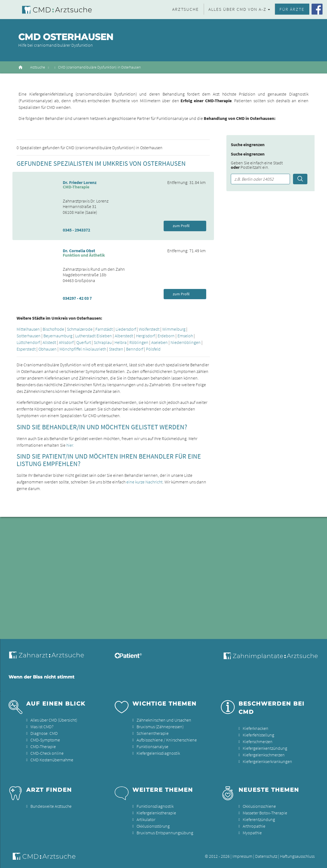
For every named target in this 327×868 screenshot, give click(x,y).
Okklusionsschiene (259, 806)
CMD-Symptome (45, 740)
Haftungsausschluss (297, 856)
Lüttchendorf (28, 342)
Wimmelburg (174, 329)
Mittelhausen (28, 329)
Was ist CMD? (42, 727)
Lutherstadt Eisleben (94, 336)
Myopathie (252, 833)
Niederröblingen (186, 342)
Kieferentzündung (259, 819)
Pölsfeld (153, 349)
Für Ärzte (292, 9)
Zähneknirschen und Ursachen (164, 720)
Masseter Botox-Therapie (265, 813)
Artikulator (146, 819)
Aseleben (159, 342)
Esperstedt (26, 349)
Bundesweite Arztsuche (51, 806)
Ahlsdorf (66, 342)
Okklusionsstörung (153, 826)
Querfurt (84, 342)
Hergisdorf (145, 336)
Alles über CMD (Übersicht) (54, 720)
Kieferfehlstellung (258, 735)
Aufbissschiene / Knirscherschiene (167, 740)
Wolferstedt (149, 329)
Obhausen (48, 349)
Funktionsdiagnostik (155, 806)
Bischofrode (53, 329)
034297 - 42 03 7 (77, 298)
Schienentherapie (153, 733)
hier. (70, 445)
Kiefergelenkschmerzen (264, 755)
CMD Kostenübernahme (52, 760)
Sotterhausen (29, 336)
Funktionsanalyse (152, 746)
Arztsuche (185, 9)
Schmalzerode (80, 329)
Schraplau (103, 342)
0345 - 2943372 (76, 230)
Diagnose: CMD (44, 733)
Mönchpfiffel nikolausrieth (83, 349)
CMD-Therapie (43, 746)
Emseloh (185, 336)
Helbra (121, 342)
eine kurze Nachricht (144, 482)
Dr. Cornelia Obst (79, 251)
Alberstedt (124, 336)
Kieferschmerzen (258, 741)
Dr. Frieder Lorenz (80, 182)
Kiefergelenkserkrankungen (267, 761)
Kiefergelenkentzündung (265, 748)
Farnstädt (104, 329)
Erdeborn (166, 336)
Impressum (242, 856)
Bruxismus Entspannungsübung (165, 833)
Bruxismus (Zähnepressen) (160, 727)
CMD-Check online (47, 753)
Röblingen (139, 342)
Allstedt (49, 342)
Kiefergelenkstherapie (156, 813)
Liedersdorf (126, 329)
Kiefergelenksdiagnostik (158, 753)
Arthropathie (254, 826)
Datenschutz (266, 856)
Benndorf (135, 349)
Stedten (116, 349)
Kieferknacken (256, 728)
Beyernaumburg (58, 336)
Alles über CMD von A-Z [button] (237, 9)
